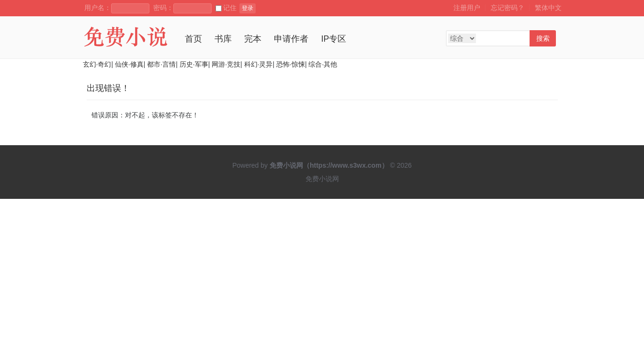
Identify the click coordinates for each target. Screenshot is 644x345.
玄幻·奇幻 (97, 64)
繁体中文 (548, 8)
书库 (223, 39)
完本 (253, 39)
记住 (226, 8)
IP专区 (334, 39)
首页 (193, 39)
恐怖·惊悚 (291, 64)
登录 (248, 8)
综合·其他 (323, 64)
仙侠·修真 (129, 64)
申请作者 (291, 39)
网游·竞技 (226, 64)
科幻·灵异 (259, 64)
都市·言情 (161, 64)
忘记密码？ (508, 8)
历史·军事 (194, 64)
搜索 (543, 38)
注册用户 (467, 8)
